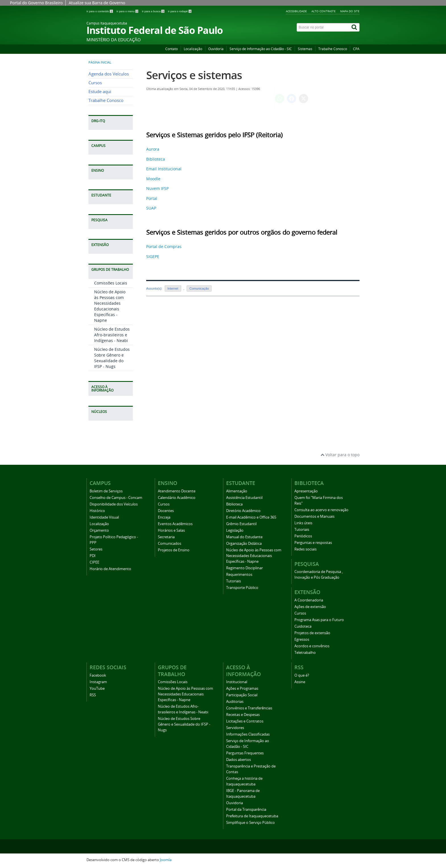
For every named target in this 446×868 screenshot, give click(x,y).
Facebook (98, 675)
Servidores (235, 728)
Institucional (237, 682)
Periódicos (303, 536)
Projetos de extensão (312, 633)
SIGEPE (153, 256)
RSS (93, 695)
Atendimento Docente (177, 491)
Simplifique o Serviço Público (250, 823)
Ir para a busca (153, 11)
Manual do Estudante (244, 537)
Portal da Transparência (246, 809)
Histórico (97, 511)
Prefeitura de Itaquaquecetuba (252, 816)
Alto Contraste (324, 11)
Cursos (95, 83)
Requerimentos (239, 575)
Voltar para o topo (340, 455)
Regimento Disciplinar (244, 568)
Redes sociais (305, 549)
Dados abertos (239, 760)
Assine (300, 682)
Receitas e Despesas (243, 715)
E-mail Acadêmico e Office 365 (251, 517)
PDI (93, 556)
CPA (356, 49)
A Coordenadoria (309, 600)
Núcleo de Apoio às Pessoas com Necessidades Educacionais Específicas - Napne (110, 306)
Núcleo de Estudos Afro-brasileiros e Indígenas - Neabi (112, 335)
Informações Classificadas (248, 734)
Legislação (235, 530)
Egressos (302, 639)
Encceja (164, 517)
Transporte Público (242, 588)
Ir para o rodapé (180, 11)
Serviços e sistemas (194, 75)
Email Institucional (164, 169)
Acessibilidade (296, 11)
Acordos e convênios (312, 646)
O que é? (302, 675)
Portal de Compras (164, 246)
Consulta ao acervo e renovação (321, 510)
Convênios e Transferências (249, 708)
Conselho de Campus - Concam (116, 498)
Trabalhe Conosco (333, 49)
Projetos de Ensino (174, 550)
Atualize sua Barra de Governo (97, 3)
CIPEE (94, 562)
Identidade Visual (104, 517)
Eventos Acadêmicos (175, 524)
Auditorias (235, 702)
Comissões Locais (111, 283)
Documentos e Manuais (314, 516)
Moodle (153, 179)
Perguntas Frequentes (245, 753)
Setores (96, 549)
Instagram (98, 682)
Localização (193, 49)
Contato (172, 49)
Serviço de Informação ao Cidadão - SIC (261, 49)
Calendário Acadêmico (177, 498)
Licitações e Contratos (245, 721)
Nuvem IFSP (157, 188)
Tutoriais (234, 581)
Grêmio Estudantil (241, 524)
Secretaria (166, 537)
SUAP (151, 208)
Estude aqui (100, 92)
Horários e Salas (171, 530)
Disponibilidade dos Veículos (114, 504)
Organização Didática (244, 543)
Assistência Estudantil (244, 498)
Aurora (153, 149)
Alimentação (237, 491)
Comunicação (199, 288)
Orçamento (99, 530)
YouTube (97, 688)
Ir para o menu (128, 11)
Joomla (166, 860)
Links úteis (303, 523)
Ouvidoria (216, 49)
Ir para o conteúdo (100, 11)
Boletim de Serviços (106, 491)
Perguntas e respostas (313, 543)
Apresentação (306, 491)
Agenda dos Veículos (109, 74)
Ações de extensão (310, 607)
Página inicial (100, 62)
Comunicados (170, 543)
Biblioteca (156, 159)
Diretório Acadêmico (243, 511)
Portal (152, 198)
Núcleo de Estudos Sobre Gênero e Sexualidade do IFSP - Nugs (112, 358)
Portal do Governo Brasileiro (36, 3)
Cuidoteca (303, 626)
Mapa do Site (350, 11)
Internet (173, 288)
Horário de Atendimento (110, 569)
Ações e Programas (242, 688)
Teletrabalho (305, 653)
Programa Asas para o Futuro (319, 620)
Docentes (166, 511)
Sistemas (305, 49)
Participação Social (242, 695)
